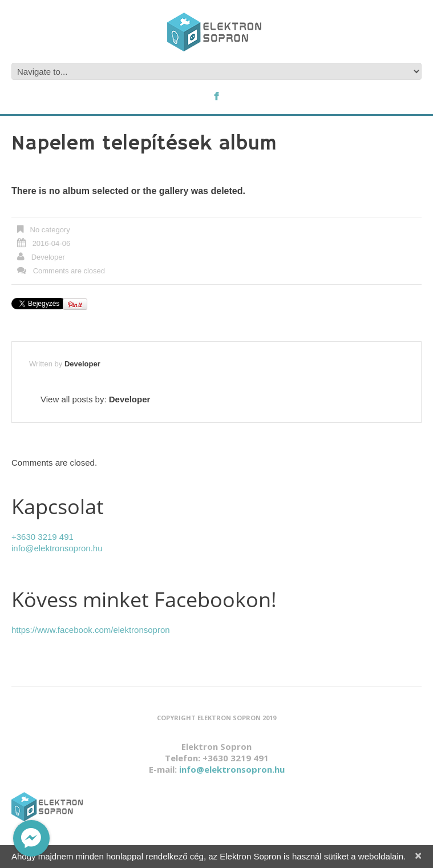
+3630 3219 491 (43, 537)
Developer (48, 257)
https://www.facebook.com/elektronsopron (91, 630)
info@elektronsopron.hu (57, 548)
